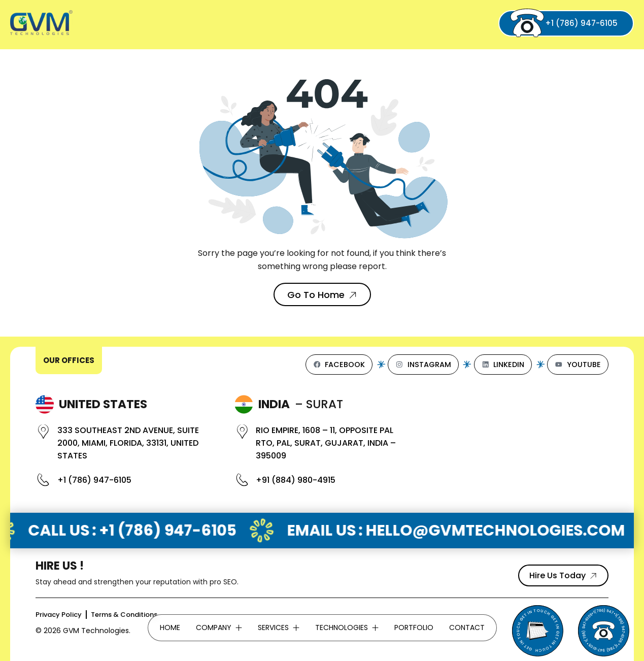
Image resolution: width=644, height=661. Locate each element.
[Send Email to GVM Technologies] (537, 631)
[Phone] (603, 631)
